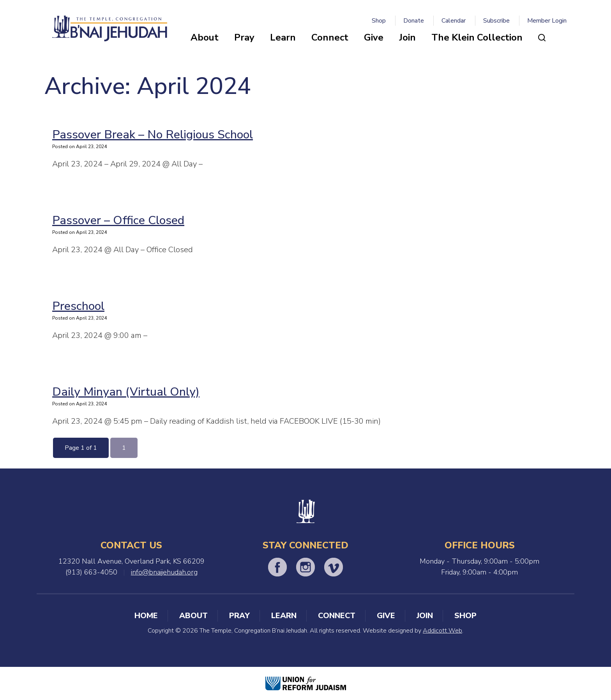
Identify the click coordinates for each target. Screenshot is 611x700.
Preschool (78, 306)
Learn (283, 37)
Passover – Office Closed (118, 220)
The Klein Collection (477, 37)
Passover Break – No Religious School (153, 135)
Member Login (547, 21)
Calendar (454, 21)
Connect (330, 37)
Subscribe (496, 21)
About (205, 37)
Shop (379, 21)
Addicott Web (442, 631)
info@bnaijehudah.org (164, 572)
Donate (414, 21)
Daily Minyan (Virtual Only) (126, 392)
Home (146, 616)
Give (374, 37)
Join (407, 37)
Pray (244, 37)
